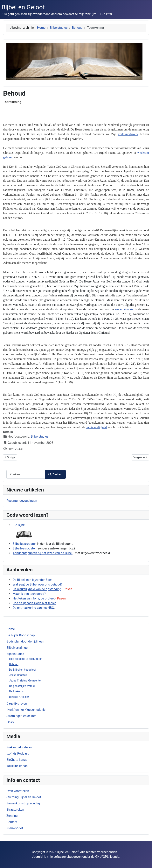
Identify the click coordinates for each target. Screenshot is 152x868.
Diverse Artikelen (19, 697)
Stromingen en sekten (21, 716)
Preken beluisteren (19, 747)
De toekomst (17, 691)
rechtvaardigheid (96, 427)
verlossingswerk (128, 134)
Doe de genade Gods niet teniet (34, 603)
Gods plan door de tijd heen (25, 641)
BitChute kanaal (17, 760)
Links (10, 722)
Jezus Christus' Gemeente (25, 681)
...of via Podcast (17, 754)
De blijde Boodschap (21, 635)
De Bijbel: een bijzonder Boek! (33, 580)
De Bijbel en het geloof (23, 670)
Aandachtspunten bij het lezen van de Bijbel (43, 553)
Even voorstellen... (19, 791)
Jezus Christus (18, 675)
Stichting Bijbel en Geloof (24, 797)
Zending (12, 816)
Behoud (14, 664)
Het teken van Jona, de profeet (34, 598)
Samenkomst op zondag (23, 803)
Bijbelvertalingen (18, 648)
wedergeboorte (124, 309)
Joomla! (38, 857)
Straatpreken (15, 810)
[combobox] (26, 474)
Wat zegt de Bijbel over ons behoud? (38, 584)
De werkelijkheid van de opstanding (37, 589)
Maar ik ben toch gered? (29, 594)
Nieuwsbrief (15, 828)
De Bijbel (19, 525)
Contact (12, 822)
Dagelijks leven (17, 703)
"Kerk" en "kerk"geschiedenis (26, 710)
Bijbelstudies (15, 654)
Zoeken (55, 474)
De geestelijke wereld (22, 686)
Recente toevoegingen (22, 501)
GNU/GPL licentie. (108, 857)
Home (11, 629)
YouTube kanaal (17, 766)
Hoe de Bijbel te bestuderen (26, 659)
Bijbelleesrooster (24, 544)
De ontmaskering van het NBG (33, 608)
